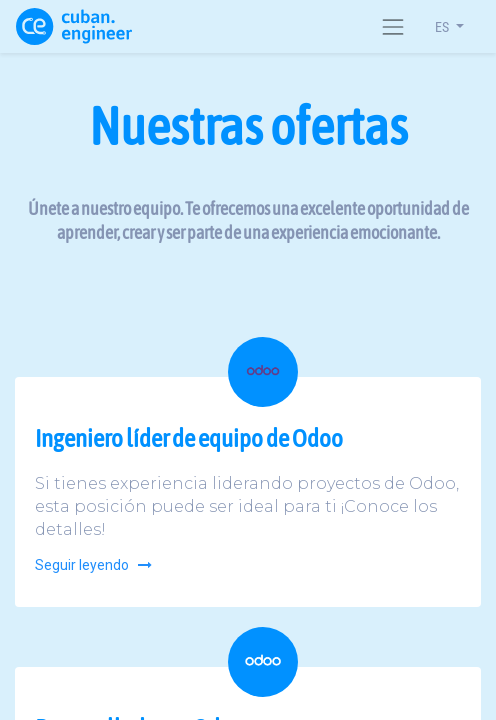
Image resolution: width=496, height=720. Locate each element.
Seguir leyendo (94, 565)
